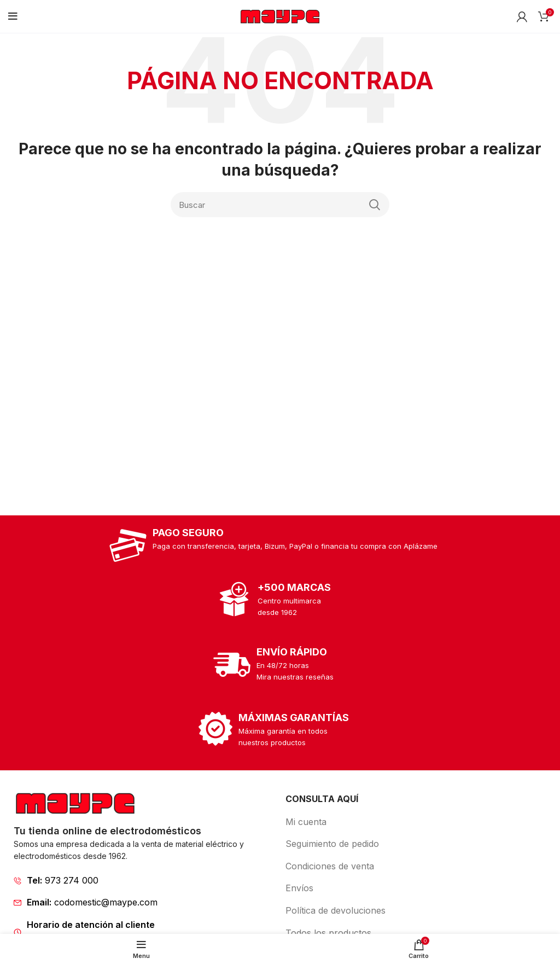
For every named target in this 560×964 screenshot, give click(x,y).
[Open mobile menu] (13, 16)
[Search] (280, 205)
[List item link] (144, 881)
